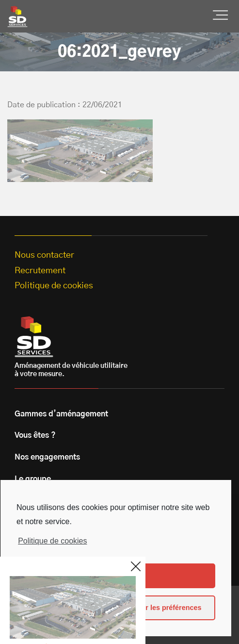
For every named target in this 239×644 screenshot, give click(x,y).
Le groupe (33, 479)
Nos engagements (47, 457)
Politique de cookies (52, 541)
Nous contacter (44, 255)
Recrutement (40, 271)
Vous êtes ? (35, 435)
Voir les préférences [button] (168, 608)
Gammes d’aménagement (61, 414)
